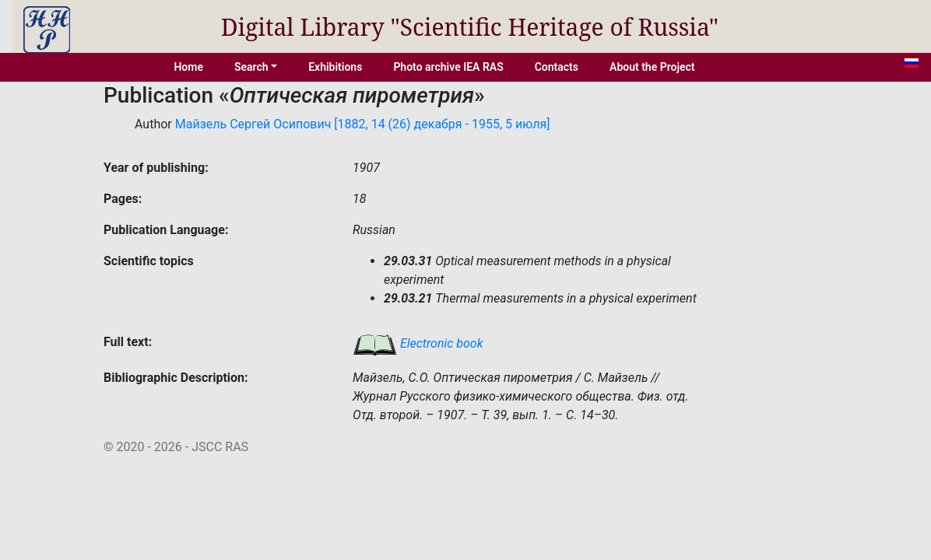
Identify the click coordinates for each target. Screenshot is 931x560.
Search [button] (251, 67)
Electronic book (418, 343)
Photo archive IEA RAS (448, 67)
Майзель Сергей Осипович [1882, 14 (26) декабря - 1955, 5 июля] (363, 124)
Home (188, 67)
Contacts (557, 67)
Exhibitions (335, 67)
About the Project (652, 67)
